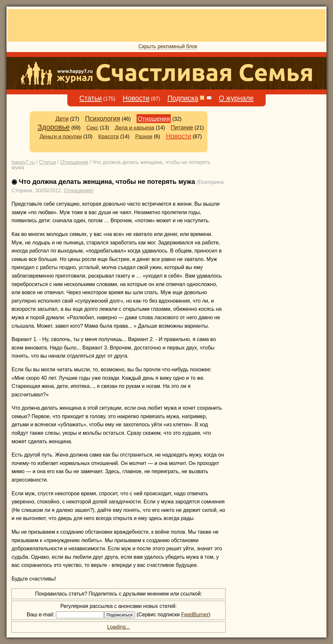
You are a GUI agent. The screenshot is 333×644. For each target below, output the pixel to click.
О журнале (236, 98)
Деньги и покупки (61, 136)
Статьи (91, 98)
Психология (102, 118)
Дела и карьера (134, 128)
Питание (182, 128)
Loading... (118, 627)
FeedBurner (195, 615)
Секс (92, 128)
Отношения (154, 119)
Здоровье (54, 127)
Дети (62, 119)
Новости (136, 98)
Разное (144, 137)
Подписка (183, 98)
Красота (108, 137)
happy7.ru (23, 162)
